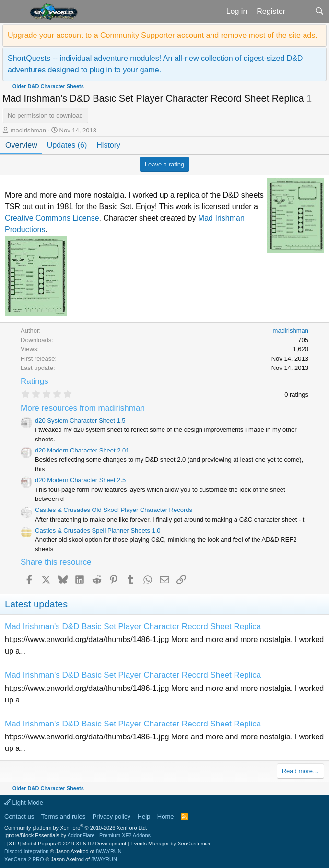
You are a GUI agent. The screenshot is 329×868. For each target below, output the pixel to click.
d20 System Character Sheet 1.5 (80, 421)
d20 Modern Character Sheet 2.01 (82, 450)
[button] (14, 12)
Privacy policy (112, 816)
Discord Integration (26, 851)
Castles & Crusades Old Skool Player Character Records (114, 510)
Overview (21, 145)
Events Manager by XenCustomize (171, 844)
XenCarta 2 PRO (24, 859)
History (108, 145)
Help (144, 816)
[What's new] (300, 12)
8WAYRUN (109, 851)
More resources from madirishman (83, 408)
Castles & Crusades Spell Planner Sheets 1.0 (98, 530)
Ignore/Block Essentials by (77, 835)
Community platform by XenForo (76, 828)
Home (166, 816)
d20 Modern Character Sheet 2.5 (80, 480)
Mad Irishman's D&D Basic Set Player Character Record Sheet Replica (133, 626)
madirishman (28, 130)
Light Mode (24, 803)
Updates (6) (67, 145)
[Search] (319, 12)
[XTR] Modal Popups (67, 844)
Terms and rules (63, 816)
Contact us (19, 816)
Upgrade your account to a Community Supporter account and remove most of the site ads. (163, 35)
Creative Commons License (52, 218)
